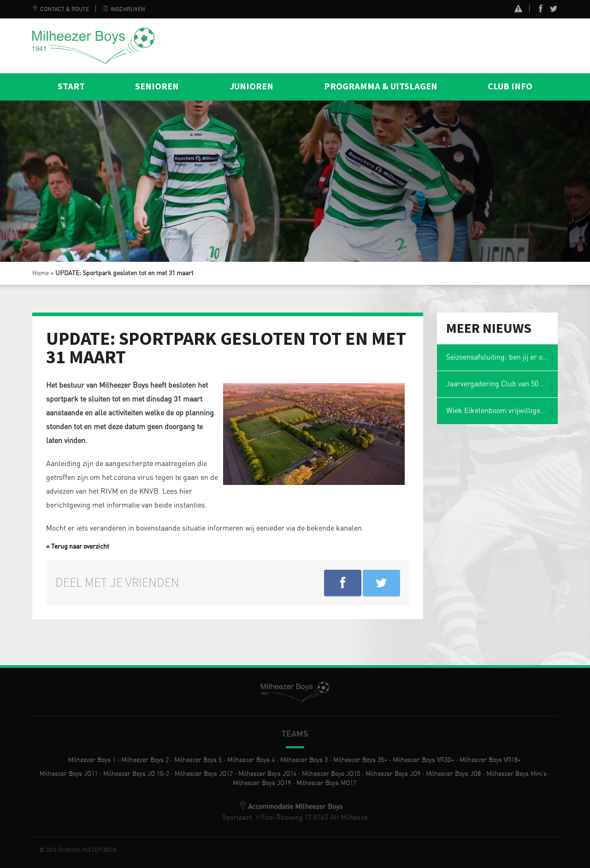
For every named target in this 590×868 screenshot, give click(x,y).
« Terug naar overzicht (78, 547)
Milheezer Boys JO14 (267, 774)
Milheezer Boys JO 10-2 (136, 774)
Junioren (251, 87)
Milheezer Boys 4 (251, 760)
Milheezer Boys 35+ (360, 760)
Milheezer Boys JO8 (453, 774)
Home (41, 273)
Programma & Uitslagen (381, 87)
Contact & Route (61, 9)
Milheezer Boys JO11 (69, 774)
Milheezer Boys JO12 (204, 774)
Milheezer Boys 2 (145, 760)
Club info (510, 87)
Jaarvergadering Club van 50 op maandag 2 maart (502, 384)
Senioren (157, 87)
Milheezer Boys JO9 (393, 774)
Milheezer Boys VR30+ (423, 760)
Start (71, 87)
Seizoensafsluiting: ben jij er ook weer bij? (502, 357)
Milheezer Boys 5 (198, 760)
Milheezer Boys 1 (92, 760)
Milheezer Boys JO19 (262, 783)
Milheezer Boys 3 (304, 760)
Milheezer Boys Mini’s (516, 774)
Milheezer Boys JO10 (331, 774)
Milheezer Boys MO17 (326, 783)
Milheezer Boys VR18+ (490, 760)
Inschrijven (124, 9)
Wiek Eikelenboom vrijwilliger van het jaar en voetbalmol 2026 (502, 411)
